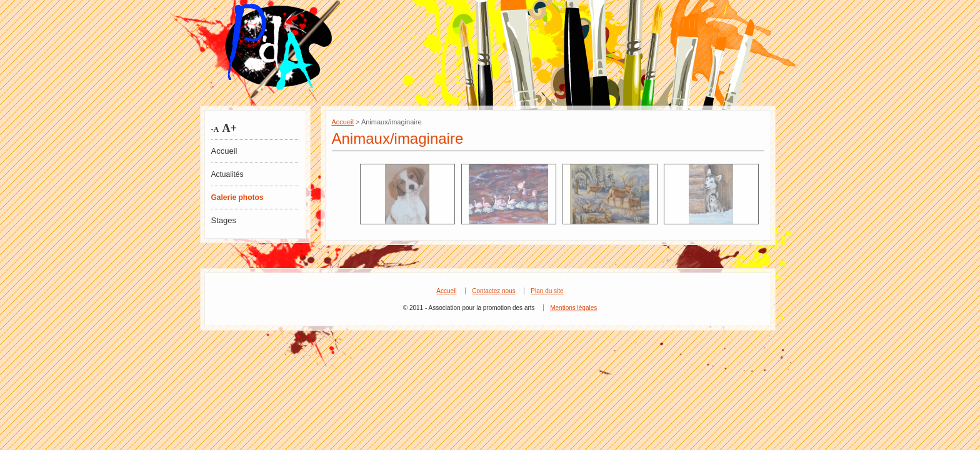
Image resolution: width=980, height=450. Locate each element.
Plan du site (547, 291)
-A (215, 129)
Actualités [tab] (227, 174)
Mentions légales (573, 308)
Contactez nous (494, 291)
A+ (228, 128)
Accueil (224, 151)
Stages (224, 220)
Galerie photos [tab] (237, 197)
